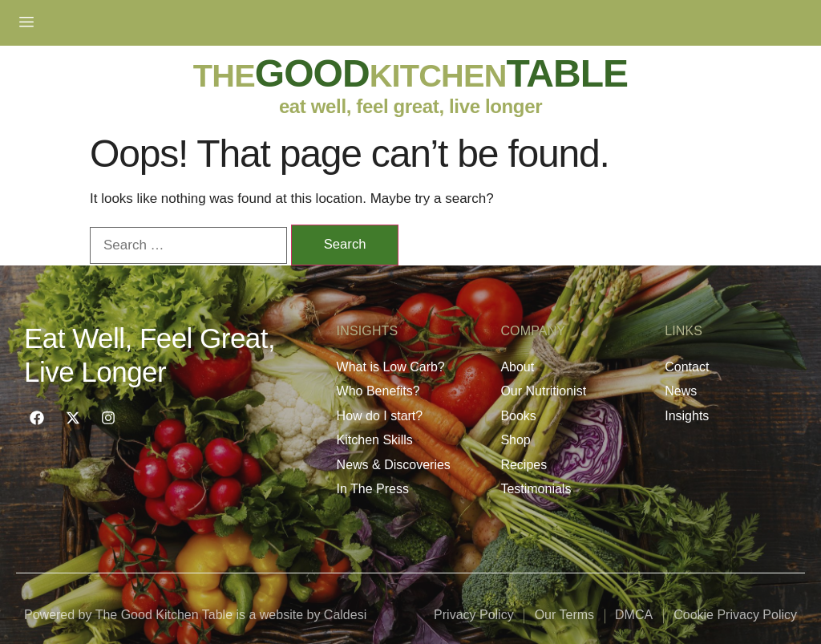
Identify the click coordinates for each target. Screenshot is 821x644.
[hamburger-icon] (26, 22)
